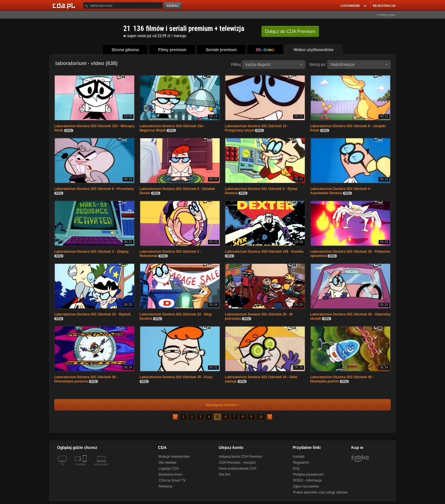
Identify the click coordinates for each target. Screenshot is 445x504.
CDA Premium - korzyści (237, 463)
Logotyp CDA (169, 469)
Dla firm (225, 474)
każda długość (274, 64)
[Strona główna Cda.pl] (65, 5)
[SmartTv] (85, 468)
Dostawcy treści (171, 474)
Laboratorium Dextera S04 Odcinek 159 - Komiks (264, 252)
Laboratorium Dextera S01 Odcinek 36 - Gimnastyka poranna (86, 379)
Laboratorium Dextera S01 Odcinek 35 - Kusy (176, 377)
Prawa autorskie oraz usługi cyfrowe (320, 492)
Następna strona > (219, 405)
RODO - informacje (307, 480)
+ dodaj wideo (386, 15)
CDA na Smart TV (172, 480)
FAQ (296, 469)
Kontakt (299, 457)
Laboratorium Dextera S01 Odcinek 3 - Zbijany (92, 252)
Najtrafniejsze (359, 64)
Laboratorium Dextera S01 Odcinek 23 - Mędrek (92, 314)
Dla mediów (168, 463)
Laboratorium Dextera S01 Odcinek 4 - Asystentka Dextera (341, 191)
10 (261, 417)
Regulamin (301, 463)
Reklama (165, 486)
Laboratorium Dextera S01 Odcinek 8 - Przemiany (94, 189)
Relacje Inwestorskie (174, 457)
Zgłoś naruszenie (306, 486)
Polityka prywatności (308, 474)
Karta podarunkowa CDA (238, 469)
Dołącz (290, 31)
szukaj (173, 6)
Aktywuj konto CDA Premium (241, 457)
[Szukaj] (123, 6)
